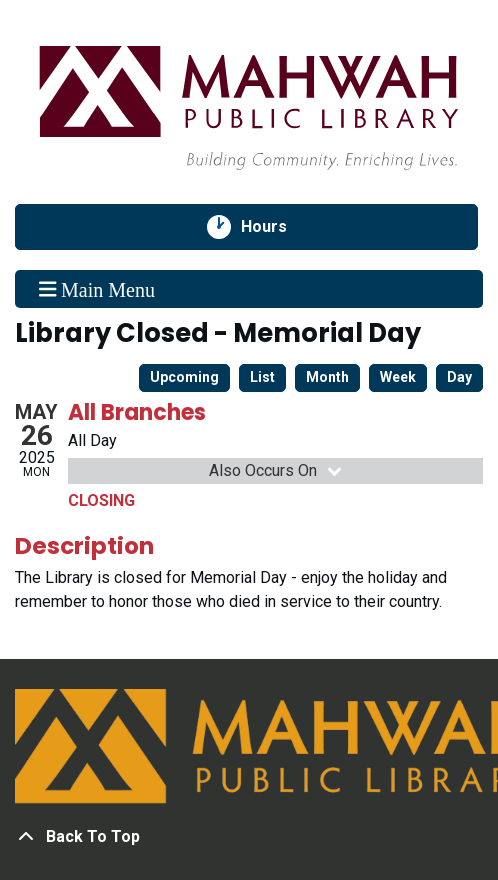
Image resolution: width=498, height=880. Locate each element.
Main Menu (97, 289)
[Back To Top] (249, 837)
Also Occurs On (277, 470)
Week (398, 377)
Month (327, 377)
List (262, 377)
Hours (274, 227)
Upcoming (184, 377)
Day (459, 377)
